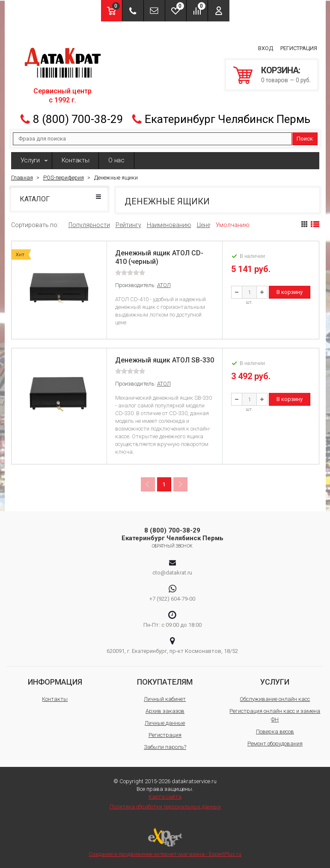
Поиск (305, 139)
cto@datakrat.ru (172, 573)
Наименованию (169, 225)
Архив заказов (165, 711)
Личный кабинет (165, 699)
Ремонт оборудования (275, 744)
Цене (204, 225)
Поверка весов (275, 732)
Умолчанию (233, 225)
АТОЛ (164, 285)
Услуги (30, 160)
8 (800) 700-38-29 (78, 119)
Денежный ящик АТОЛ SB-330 (165, 360)
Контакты (76, 160)
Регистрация (299, 48)
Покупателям (165, 682)
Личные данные (165, 723)
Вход (266, 48)
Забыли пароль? (165, 747)
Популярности (89, 225)
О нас (116, 160)
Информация (55, 682)
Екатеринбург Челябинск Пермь (227, 119)
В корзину (290, 292)
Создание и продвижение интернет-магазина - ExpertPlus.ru (165, 843)
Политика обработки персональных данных (165, 807)
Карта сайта (165, 797)
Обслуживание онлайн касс (275, 699)
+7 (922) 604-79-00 (172, 599)
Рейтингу (128, 225)
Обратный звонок (172, 546)
